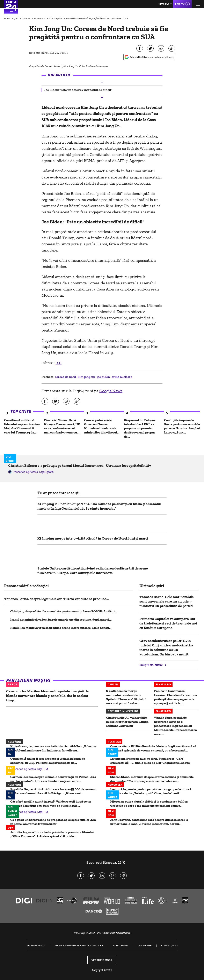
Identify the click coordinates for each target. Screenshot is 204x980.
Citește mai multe (151, 665)
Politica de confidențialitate (114, 933)
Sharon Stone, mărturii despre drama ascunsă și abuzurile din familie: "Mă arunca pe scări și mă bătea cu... (152, 779)
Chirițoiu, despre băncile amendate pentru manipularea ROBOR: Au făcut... (64, 611)
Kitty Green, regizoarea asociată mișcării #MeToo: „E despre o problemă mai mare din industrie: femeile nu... (53, 748)
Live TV (180, 4)
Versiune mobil (102, 960)
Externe (26, 18)
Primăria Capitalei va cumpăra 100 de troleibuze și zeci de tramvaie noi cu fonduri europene (168, 623)
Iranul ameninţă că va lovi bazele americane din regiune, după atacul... (61, 619)
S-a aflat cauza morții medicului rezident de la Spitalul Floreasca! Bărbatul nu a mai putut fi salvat (126, 697)
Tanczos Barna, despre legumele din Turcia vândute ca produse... (56, 599)
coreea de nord (66, 377)
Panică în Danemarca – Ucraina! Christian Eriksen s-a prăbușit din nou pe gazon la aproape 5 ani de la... (176, 697)
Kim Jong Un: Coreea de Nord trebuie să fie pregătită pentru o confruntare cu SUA (89, 18)
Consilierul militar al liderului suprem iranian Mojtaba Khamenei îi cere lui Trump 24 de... (22, 426)
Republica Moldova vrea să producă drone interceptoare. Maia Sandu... (61, 628)
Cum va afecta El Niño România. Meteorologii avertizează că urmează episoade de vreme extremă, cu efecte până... (153, 748)
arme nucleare (122, 377)
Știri (16, 18)
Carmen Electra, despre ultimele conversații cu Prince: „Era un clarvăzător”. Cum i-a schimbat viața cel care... (53, 779)
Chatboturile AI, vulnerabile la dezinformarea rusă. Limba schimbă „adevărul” (127, 722)
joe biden (104, 377)
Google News (111, 391)
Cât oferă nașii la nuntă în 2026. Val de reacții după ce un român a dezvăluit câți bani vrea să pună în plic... (51, 803)
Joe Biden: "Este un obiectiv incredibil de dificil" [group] (78, 90)
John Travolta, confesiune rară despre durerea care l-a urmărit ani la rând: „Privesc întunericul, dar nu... (149, 822)
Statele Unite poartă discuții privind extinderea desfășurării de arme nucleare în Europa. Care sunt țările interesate (93, 571)
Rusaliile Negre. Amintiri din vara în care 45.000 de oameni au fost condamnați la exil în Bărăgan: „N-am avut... (53, 791)
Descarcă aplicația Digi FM (29, 769)
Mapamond (40, 18)
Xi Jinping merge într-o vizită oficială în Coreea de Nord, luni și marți (93, 538)
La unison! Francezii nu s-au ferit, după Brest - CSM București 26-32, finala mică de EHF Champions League (150, 761)
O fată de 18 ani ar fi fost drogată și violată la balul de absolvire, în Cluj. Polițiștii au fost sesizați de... (48, 761)
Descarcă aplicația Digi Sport (33, 472)
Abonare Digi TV (36, 945)
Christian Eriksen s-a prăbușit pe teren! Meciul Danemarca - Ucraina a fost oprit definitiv (80, 465)
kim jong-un (87, 377)
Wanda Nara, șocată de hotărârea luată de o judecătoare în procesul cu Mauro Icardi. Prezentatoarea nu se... (175, 726)
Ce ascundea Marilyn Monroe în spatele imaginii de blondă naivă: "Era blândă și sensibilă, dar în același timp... (47, 696)
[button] (102, 83)
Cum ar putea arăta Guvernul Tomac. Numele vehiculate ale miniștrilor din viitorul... (102, 426)
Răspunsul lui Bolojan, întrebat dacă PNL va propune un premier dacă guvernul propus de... (140, 428)
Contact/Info (169, 945)
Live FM (164, 4)
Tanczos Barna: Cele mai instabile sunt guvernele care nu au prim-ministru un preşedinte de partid (167, 601)
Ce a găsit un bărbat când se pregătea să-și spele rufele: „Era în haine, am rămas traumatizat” (53, 822)
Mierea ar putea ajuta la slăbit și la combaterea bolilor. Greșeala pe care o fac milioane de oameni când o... (149, 803)
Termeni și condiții (84, 933)
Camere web (145, 945)
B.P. (59, 363)
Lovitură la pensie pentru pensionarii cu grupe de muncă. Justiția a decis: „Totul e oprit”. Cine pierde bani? (151, 791)
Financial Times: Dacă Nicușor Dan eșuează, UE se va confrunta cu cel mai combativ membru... (62, 426)
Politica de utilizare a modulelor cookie (79, 945)
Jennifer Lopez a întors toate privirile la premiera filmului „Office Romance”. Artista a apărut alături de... (52, 834)
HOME (7, 18)
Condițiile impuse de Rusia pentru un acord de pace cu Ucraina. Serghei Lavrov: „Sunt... (182, 426)
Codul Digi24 (121, 945)
